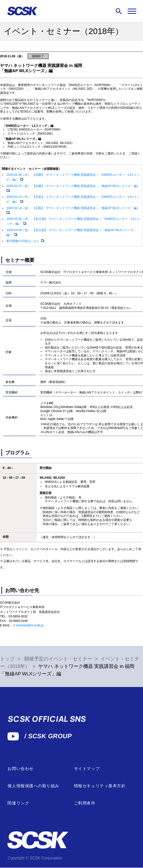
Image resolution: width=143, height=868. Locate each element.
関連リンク (18, 803)
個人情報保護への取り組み (33, 786)
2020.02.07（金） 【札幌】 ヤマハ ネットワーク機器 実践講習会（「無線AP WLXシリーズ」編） (73, 186)
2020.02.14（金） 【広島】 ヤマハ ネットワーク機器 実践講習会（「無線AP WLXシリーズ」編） (73, 208)
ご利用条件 (85, 803)
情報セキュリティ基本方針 (100, 786)
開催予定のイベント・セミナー (58, 659)
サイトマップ (87, 769)
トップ (7, 659)
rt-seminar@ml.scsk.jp (28, 625)
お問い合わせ (20, 769)
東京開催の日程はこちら (23, 241)
